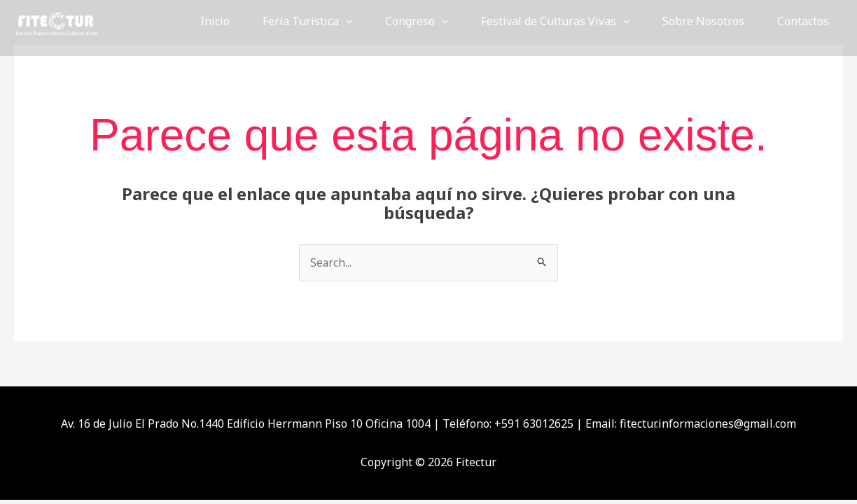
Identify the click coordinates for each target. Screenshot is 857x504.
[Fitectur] (56, 20)
